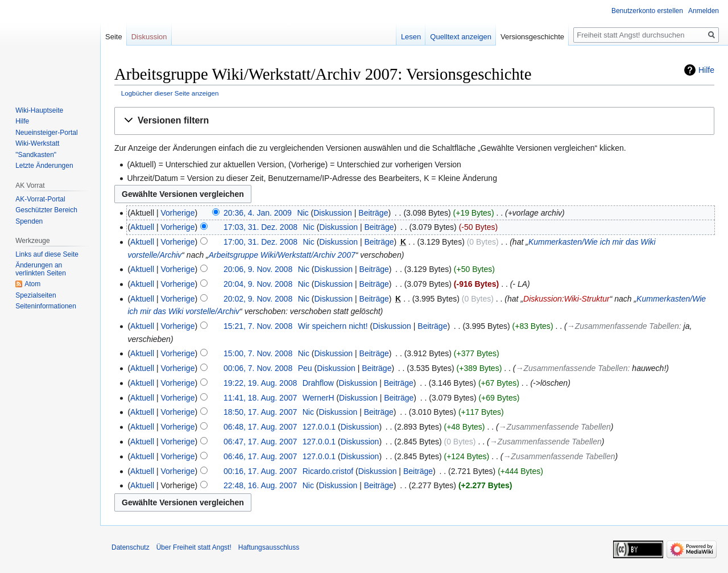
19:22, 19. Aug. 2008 (260, 383)
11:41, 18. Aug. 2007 (260, 398)
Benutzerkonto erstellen (647, 11)
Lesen (411, 37)
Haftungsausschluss (269, 547)
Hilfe (706, 70)
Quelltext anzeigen (461, 37)
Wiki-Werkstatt (37, 143)
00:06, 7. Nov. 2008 (258, 368)
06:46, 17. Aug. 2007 (260, 456)
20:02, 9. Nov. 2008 (258, 299)
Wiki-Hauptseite (39, 110)
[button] (414, 121)
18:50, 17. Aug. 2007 (260, 412)
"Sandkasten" (36, 155)
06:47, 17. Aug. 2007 (260, 442)
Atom (32, 284)
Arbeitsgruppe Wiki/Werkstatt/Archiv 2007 (282, 255)
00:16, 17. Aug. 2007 (260, 471)
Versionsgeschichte (532, 37)
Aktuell (142, 227)
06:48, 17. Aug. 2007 (260, 427)
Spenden (29, 221)
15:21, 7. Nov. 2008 (258, 326)
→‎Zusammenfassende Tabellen (623, 326)
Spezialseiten (36, 295)
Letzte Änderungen (44, 166)
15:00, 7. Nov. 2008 (258, 353)
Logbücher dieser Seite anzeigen (170, 93)
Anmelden (704, 11)
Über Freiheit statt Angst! (194, 547)
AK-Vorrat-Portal (40, 199)
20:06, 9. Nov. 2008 (258, 269)
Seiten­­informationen (46, 306)
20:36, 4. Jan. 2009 (258, 213)
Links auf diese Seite (47, 254)
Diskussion (333, 213)
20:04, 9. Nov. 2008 (258, 284)
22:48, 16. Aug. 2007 (260, 485)
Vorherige (178, 213)
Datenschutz (131, 547)
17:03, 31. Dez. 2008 (260, 227)
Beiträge (373, 213)
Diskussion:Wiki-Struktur (566, 299)
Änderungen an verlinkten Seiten (41, 269)
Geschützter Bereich (46, 210)
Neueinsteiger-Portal (46, 133)
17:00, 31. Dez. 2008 (260, 242)
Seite (114, 37)
